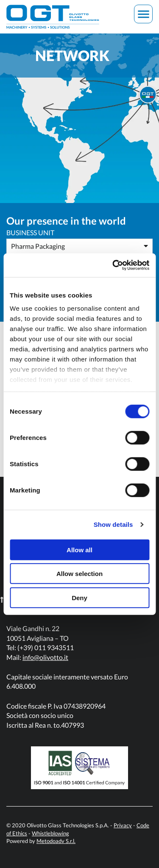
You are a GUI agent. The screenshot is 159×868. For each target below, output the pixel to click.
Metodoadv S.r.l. (56, 841)
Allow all (79, 549)
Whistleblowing (50, 833)
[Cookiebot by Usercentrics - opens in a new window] (113, 265)
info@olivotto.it (45, 657)
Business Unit (30, 232)
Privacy (123, 826)
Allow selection (79, 574)
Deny (79, 597)
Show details (113, 524)
